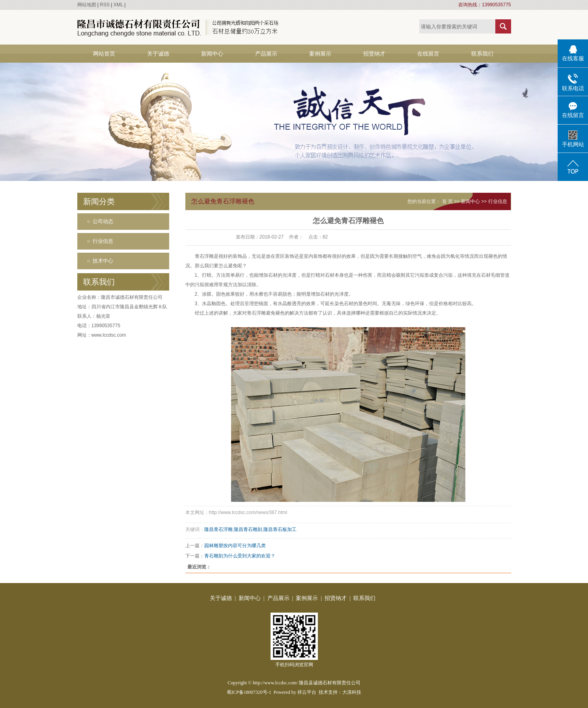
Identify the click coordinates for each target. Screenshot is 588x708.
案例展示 (320, 54)
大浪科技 (352, 692)
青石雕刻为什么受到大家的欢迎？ (240, 556)
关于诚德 (158, 54)
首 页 (447, 201)
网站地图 (87, 5)
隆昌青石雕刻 (248, 529)
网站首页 (104, 54)
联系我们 (482, 54)
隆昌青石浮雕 (218, 529)
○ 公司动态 (100, 221)
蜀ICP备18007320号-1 (249, 692)
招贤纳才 (374, 54)
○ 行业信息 (100, 241)
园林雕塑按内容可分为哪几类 (235, 546)
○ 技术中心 (100, 261)
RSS (105, 5)
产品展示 (266, 54)
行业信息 (498, 201)
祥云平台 (307, 692)
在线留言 (428, 54)
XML (118, 5)
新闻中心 (212, 54)
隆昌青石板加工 (280, 529)
